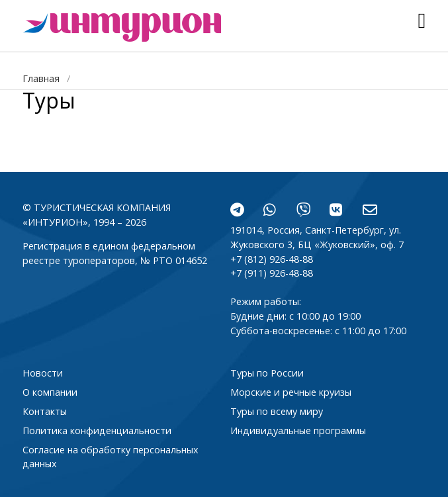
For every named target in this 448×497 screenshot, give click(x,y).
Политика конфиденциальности (97, 430)
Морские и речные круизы (291, 392)
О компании (50, 392)
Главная (41, 78)
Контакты (45, 411)
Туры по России (267, 373)
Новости (43, 373)
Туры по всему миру (277, 411)
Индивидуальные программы (298, 430)
